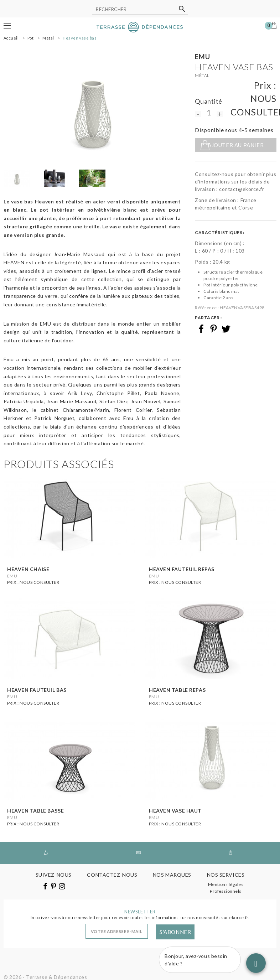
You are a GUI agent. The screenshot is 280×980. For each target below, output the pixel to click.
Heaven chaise (28, 569)
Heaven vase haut (175, 811)
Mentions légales (226, 884)
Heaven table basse (35, 811)
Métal (202, 75)
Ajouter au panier (236, 145)
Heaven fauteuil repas (182, 569)
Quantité (209, 101)
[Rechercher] (140, 9)
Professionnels (226, 891)
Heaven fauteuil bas (37, 690)
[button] (7, 26)
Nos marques (172, 875)
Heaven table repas (177, 690)
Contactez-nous (112, 875)
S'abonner (175, 932)
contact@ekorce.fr (242, 189)
